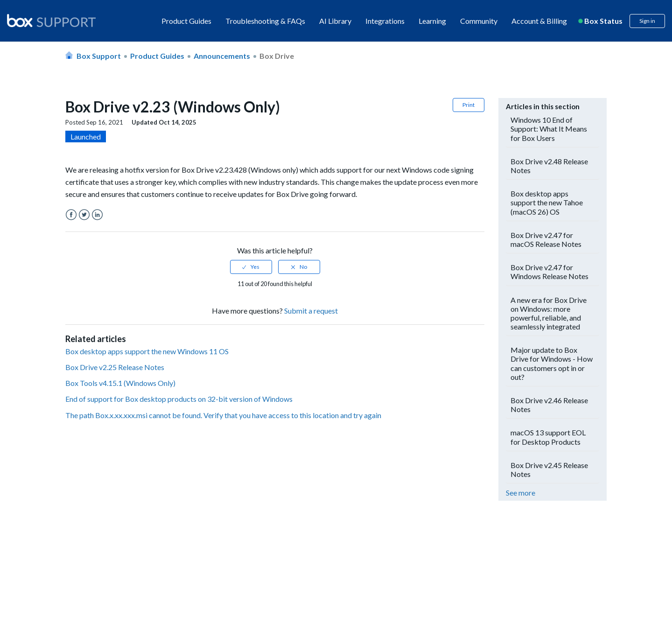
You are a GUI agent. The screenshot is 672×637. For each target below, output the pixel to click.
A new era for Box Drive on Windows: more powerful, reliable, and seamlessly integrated (549, 313)
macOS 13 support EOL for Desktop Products (548, 437)
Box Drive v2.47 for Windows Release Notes (549, 272)
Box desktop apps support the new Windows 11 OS (147, 351)
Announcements (222, 56)
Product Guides (186, 21)
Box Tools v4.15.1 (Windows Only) (120, 383)
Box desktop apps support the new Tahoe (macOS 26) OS (547, 202)
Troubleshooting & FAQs (265, 21)
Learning (432, 21)
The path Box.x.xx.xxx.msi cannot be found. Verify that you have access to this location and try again (223, 415)
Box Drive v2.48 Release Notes (549, 166)
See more (521, 493)
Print (469, 105)
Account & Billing (539, 21)
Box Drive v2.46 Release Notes (549, 405)
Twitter (84, 215)
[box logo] (51, 21)
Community (479, 21)
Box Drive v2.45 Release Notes (549, 469)
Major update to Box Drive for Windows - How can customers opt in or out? (552, 363)
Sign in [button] (647, 21)
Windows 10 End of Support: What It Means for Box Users (549, 129)
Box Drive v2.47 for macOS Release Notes (546, 239)
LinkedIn (97, 215)
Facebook (71, 215)
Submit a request (311, 311)
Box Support (99, 56)
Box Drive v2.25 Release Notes (115, 367)
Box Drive (277, 56)
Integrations (385, 21)
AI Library (335, 21)
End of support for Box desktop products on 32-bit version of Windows (179, 399)
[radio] (251, 267)
